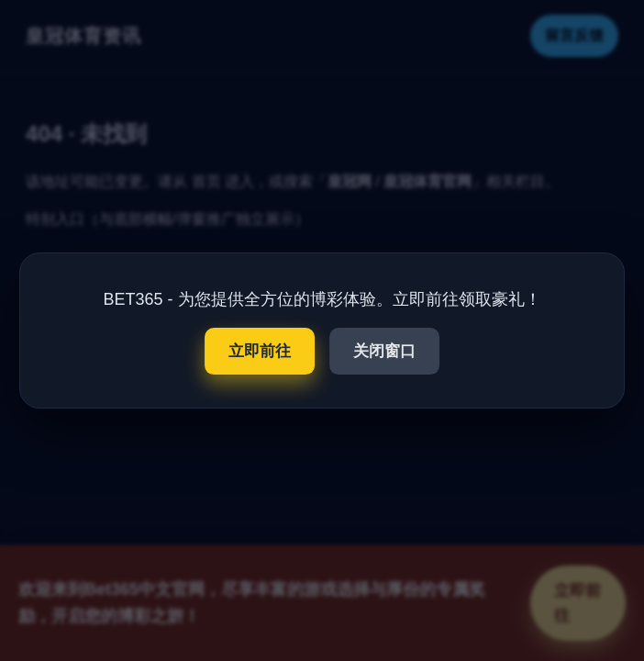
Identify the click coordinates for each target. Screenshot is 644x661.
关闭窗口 (384, 351)
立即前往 (260, 351)
